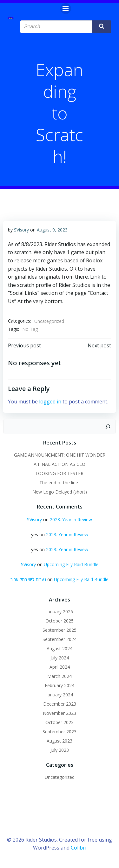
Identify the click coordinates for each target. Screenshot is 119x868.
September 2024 (60, 639)
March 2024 (60, 676)
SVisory (21, 230)
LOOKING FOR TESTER (60, 473)
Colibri (79, 848)
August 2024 (60, 648)
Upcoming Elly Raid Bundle (71, 564)
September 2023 (60, 732)
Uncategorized (49, 321)
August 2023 (60, 741)
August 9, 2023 (52, 230)
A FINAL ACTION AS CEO (60, 464)
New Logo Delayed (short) (60, 492)
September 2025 (60, 630)
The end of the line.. (60, 483)
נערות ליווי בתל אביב (28, 579)
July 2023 (60, 750)
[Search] (108, 427)
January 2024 (60, 695)
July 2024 (60, 658)
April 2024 (60, 667)
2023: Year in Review (71, 519)
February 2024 (60, 685)
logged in (50, 402)
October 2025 (60, 621)
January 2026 (60, 612)
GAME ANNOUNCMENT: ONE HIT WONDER (60, 455)
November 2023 (60, 713)
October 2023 (60, 722)
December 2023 (60, 704)
